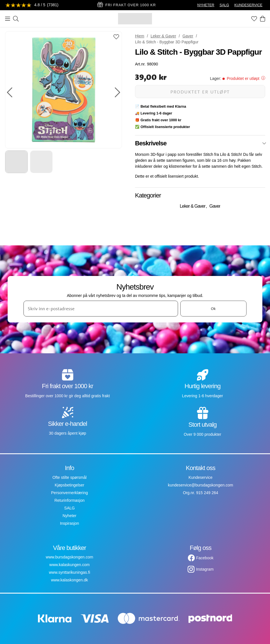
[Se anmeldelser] (32, 5)
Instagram (205, 569)
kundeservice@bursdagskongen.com (201, 485)
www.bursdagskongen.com (69, 557)
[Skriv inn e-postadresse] (101, 309)
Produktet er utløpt (200, 92)
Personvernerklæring (70, 493)
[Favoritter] (254, 19)
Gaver (188, 36)
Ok (213, 309)
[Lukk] (264, 143)
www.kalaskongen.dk (69, 580)
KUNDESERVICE (248, 5)
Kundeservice (201, 477)
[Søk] (16, 19)
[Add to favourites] (116, 37)
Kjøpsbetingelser (69, 485)
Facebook (205, 558)
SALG (224, 5)
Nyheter (69, 516)
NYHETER (206, 5)
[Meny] (8, 19)
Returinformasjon (69, 500)
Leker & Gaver (163, 36)
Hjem (140, 36)
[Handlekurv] (263, 19)
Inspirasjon (70, 523)
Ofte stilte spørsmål (69, 477)
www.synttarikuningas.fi (70, 572)
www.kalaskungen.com (69, 565)
